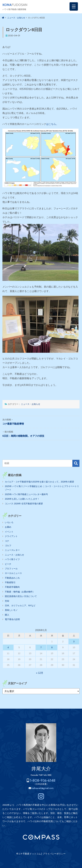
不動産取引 (10, 582)
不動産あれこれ (12, 578)
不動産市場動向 (12, 587)
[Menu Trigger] (74, 6)
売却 (7, 601)
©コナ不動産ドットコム (29, 854)
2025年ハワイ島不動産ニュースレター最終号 (26, 494)
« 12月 (40, 673)
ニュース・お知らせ (31, 404)
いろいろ (9, 522)
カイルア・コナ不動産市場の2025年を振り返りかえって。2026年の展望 (39, 482)
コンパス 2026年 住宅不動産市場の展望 (24, 504)
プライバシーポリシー (54, 854)
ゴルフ (8, 546)
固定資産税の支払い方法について (21, 596)
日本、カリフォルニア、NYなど (20, 606)
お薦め (8, 527)
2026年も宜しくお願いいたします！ (22, 499)
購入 (7, 615)
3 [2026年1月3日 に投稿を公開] (74, 642)
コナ (7, 541)
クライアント (11, 536)
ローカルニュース (13, 573)
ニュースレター (12, 550)
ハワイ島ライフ (12, 559)
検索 (76, 463)
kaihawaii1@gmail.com (43, 788)
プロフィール (11, 569)
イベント (9, 532)
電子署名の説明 (12, 619)
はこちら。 (52, 124)
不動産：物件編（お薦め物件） (20, 592)
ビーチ (8, 564)
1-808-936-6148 (43, 780)
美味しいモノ (11, 610)
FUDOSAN (15, 5)
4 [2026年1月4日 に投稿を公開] (8, 647)
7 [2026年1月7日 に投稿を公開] (41, 647)
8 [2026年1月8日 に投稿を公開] (52, 647)
